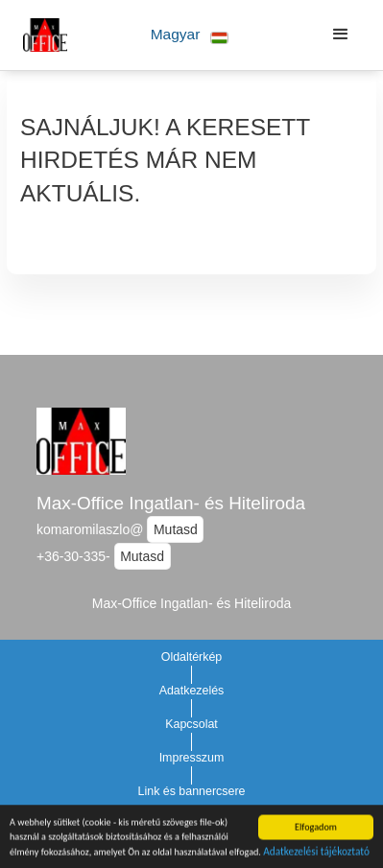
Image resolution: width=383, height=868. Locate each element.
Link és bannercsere (192, 791)
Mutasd (176, 529)
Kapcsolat (191, 724)
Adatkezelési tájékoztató (316, 854)
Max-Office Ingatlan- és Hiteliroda (171, 503)
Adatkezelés (192, 691)
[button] (190, 35)
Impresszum (192, 758)
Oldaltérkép (192, 657)
